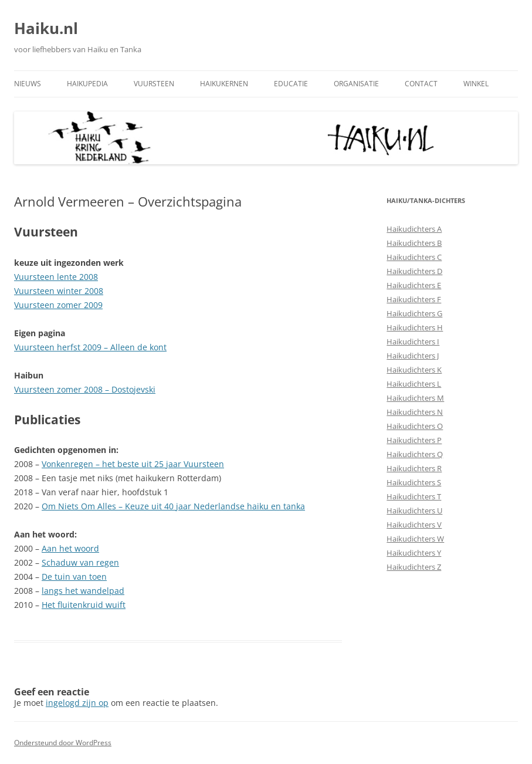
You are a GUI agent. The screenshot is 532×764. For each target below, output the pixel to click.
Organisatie (356, 84)
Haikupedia (87, 84)
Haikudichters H (415, 327)
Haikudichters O (415, 426)
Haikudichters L (414, 384)
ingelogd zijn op (77, 703)
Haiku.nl (46, 28)
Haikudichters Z (414, 567)
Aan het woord (70, 548)
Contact (421, 84)
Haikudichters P (414, 440)
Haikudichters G (414, 313)
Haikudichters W (415, 539)
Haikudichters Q (415, 454)
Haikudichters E (414, 285)
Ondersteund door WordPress (63, 743)
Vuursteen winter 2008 (59, 291)
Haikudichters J (413, 356)
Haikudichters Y (414, 553)
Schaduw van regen (80, 562)
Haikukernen (224, 84)
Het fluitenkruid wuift (84, 605)
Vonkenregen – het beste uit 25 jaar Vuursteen (133, 464)
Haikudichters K (414, 370)
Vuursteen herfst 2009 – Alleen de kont (90, 347)
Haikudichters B (414, 243)
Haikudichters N (415, 412)
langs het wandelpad (83, 591)
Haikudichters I (413, 342)
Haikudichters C (414, 257)
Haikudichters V (414, 525)
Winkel (476, 84)
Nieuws (28, 84)
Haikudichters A (414, 229)
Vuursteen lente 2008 (56, 277)
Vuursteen (154, 84)
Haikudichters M (415, 398)
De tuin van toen (74, 577)
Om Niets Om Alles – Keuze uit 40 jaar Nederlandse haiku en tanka (173, 506)
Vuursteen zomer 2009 (58, 305)
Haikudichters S (414, 482)
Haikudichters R (414, 468)
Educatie (291, 84)
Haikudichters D (414, 271)
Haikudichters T (414, 496)
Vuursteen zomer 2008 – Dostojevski (85, 389)
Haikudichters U (414, 511)
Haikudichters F (414, 299)
